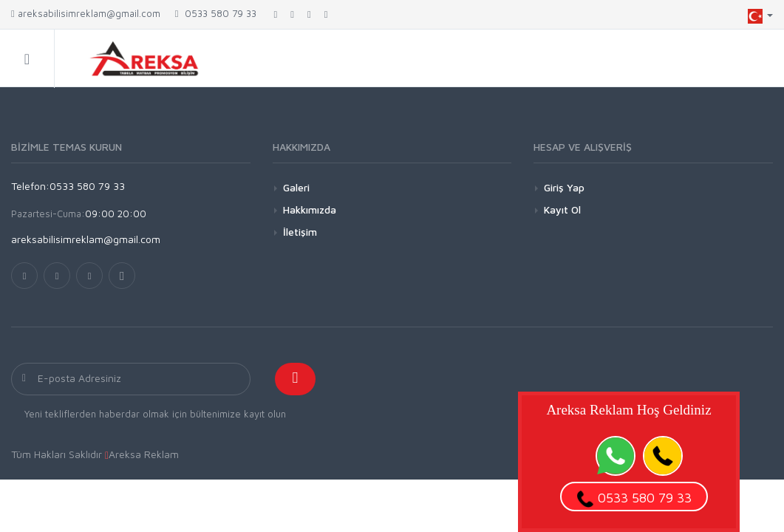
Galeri (296, 187)
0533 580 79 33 (216, 13)
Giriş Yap (564, 187)
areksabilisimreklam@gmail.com (86, 13)
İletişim (300, 232)
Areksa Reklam (144, 454)
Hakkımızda (310, 209)
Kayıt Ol (562, 209)
